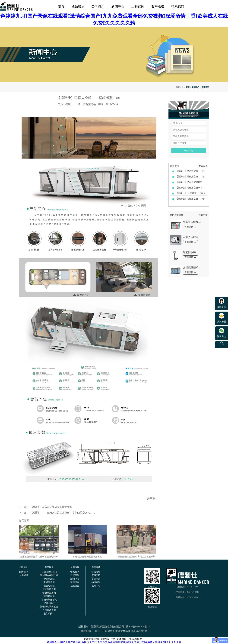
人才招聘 (23, 575)
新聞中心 (118, 6)
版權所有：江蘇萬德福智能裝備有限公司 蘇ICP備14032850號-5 (114, 627)
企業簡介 (23, 572)
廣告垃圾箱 (49, 586)
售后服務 (96, 572)
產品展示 (78, 6)
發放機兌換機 (49, 593)
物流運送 (96, 582)
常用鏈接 (75, 567)
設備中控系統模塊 (49, 607)
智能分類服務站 (49, 600)
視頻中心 (96, 586)
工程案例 (138, 6)
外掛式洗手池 (49, 610)
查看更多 (203, 166)
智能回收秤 (49, 603)
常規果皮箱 (49, 582)
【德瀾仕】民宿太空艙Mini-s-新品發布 (46, 507)
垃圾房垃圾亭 (49, 589)
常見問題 (96, 579)
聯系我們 (178, 6)
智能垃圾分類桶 (49, 572)
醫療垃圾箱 (49, 596)
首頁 (61, 6)
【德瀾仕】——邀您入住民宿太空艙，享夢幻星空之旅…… (57, 513)
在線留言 (75, 586)
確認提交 (189, 151)
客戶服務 (158, 6)
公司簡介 (98, 6)
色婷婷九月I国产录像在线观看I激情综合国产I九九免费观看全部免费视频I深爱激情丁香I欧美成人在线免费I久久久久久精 (114, 642)
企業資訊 (205, 87)
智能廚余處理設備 (49, 575)
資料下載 (96, 575)
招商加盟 (75, 582)
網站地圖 (86, 631)
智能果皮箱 (49, 579)
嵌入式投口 (49, 614)
